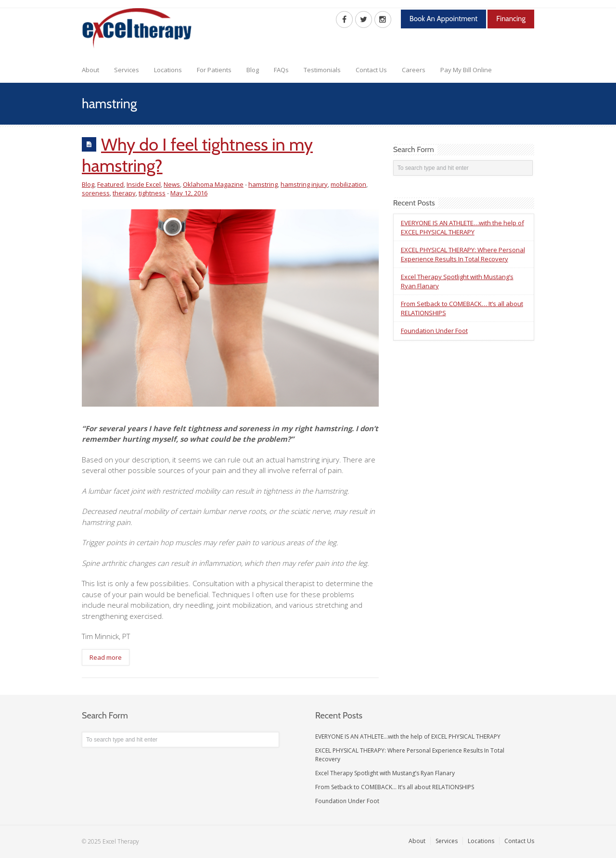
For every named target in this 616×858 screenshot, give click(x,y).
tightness (152, 193)
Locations (168, 70)
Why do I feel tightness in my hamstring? (197, 155)
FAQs (281, 70)
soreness (96, 193)
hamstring (263, 184)
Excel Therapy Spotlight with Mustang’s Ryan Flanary (385, 773)
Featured (110, 184)
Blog (253, 70)
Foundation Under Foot (434, 331)
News (172, 184)
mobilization (348, 184)
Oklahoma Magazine (213, 184)
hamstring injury (304, 184)
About (90, 70)
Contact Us (371, 70)
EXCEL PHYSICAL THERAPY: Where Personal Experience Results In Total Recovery (463, 254)
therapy (124, 193)
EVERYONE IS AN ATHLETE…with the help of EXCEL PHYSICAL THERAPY (462, 227)
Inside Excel (144, 184)
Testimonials (322, 70)
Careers (414, 70)
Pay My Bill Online (466, 70)
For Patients (214, 70)
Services (127, 70)
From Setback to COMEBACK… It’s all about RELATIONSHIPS (395, 787)
